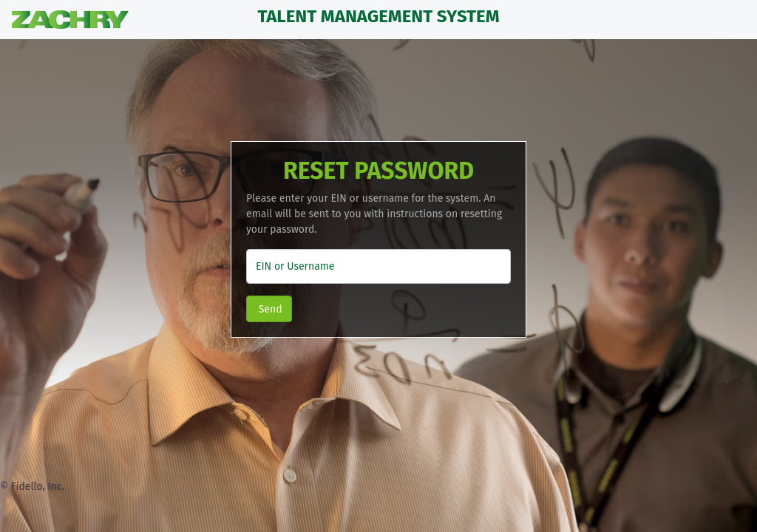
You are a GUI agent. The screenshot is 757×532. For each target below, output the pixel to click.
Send (269, 309)
